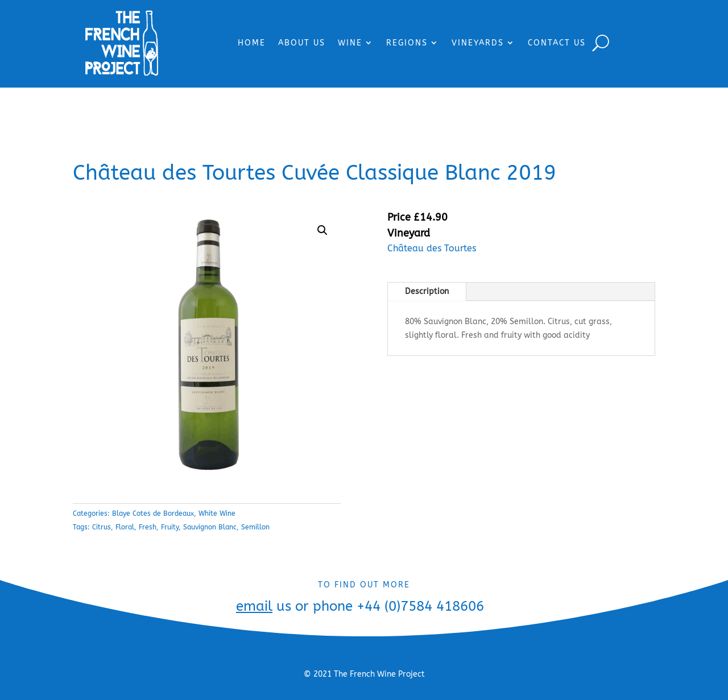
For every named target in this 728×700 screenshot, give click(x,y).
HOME (252, 43)
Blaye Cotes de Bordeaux (153, 513)
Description (427, 291)
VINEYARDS (478, 43)
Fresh (148, 527)
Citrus (102, 527)
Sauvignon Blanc (210, 527)
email (254, 606)
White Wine (217, 513)
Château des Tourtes (432, 248)
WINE (350, 43)
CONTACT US (557, 43)
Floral (125, 527)
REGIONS (407, 43)
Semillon (255, 527)
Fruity (170, 527)
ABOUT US (302, 43)
